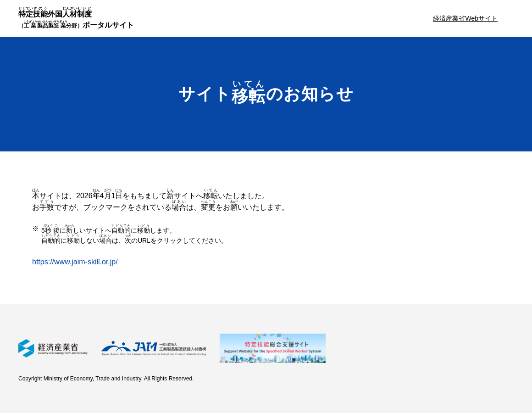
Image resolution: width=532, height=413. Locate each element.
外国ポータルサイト (76, 18)
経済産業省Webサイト (465, 18)
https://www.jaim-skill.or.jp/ (75, 262)
